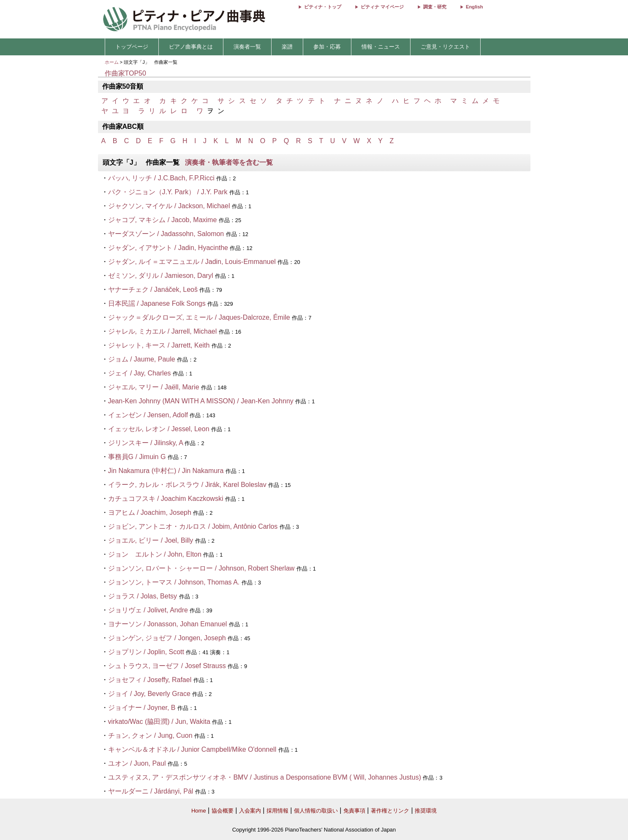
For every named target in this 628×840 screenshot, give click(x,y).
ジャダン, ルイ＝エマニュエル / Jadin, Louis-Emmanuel (192, 262)
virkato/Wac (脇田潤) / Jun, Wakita (159, 722)
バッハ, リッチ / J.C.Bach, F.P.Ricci (161, 178)
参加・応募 (327, 47)
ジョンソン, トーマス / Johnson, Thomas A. (174, 582)
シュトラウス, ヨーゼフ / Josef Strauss (167, 666)
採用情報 (277, 811)
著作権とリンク (390, 811)
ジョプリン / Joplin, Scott (146, 652)
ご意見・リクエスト (445, 47)
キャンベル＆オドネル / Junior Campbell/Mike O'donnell (192, 749)
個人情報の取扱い (316, 811)
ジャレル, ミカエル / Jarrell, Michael (163, 331)
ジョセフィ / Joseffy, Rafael (151, 680)
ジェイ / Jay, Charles (140, 373)
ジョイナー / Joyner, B (142, 708)
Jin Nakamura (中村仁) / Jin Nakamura (166, 471)
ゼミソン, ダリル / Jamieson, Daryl (161, 276)
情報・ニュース (381, 47)
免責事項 (354, 811)
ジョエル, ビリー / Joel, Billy (151, 540)
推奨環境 (426, 811)
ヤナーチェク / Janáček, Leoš (153, 290)
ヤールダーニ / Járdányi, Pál (151, 791)
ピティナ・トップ (323, 7)
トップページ (132, 47)
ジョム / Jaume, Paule (142, 359)
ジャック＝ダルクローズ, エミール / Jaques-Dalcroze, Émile (200, 317)
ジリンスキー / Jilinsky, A (146, 443)
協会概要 (223, 811)
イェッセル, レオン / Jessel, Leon (159, 429)
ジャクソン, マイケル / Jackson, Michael (169, 206)
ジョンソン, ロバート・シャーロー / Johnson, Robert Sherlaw (201, 568)
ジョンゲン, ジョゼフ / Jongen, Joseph (167, 638)
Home (199, 811)
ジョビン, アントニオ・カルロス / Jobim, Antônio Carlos (193, 526)
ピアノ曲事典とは (191, 47)
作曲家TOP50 (125, 73)
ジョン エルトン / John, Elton (155, 554)
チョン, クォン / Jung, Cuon (150, 735)
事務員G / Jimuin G (137, 457)
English (474, 7)
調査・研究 (435, 7)
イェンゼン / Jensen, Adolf (148, 415)
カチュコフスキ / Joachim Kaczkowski (166, 499)
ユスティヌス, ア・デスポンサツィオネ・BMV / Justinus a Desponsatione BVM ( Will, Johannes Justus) (265, 777)
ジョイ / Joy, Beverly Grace (149, 694)
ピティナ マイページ (382, 7)
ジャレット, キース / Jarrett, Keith (159, 345)
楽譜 (287, 47)
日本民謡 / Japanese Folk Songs (157, 303)
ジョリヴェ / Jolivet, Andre (148, 610)
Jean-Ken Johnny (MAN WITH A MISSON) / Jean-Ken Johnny (201, 401)
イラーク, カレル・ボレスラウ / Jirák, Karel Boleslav (187, 485)
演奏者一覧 (247, 47)
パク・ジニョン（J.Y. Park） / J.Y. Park (168, 192)
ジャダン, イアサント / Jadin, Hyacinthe (168, 248)
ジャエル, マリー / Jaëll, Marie (154, 387)
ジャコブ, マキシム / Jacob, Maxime (163, 220)
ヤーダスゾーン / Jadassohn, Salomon (166, 234)
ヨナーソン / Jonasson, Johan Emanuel (168, 624)
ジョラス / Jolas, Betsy (143, 596)
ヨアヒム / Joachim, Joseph (150, 512)
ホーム (112, 62)
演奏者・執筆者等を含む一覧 (229, 162)
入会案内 (250, 811)
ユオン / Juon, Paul (137, 763)
